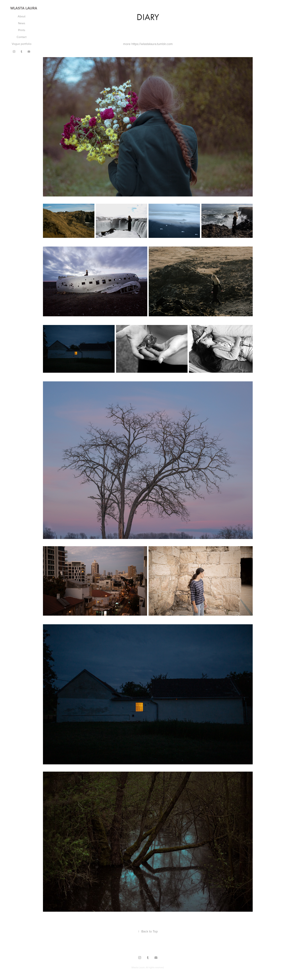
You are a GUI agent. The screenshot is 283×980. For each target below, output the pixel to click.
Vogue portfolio (22, 44)
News (22, 23)
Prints (22, 30)
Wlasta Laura (24, 8)
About (22, 16)
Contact (22, 37)
